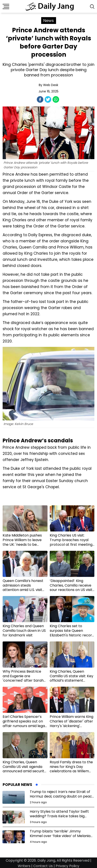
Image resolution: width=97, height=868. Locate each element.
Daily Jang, (47, 860)
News (49, 21)
